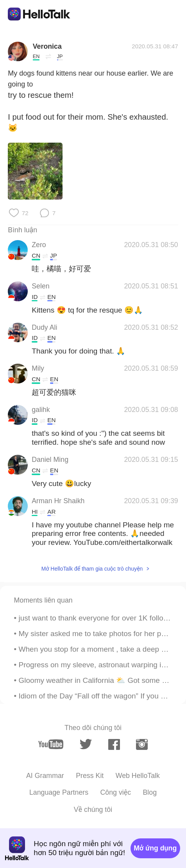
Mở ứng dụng (155, 848)
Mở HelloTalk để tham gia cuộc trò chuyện (92, 569)
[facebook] (114, 744)
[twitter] (86, 744)
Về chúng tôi (93, 810)
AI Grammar (45, 776)
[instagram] (142, 744)
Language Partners (59, 792)
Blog (150, 792)
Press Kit (90, 776)
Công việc (116, 792)
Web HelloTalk (138, 776)
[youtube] (51, 744)
